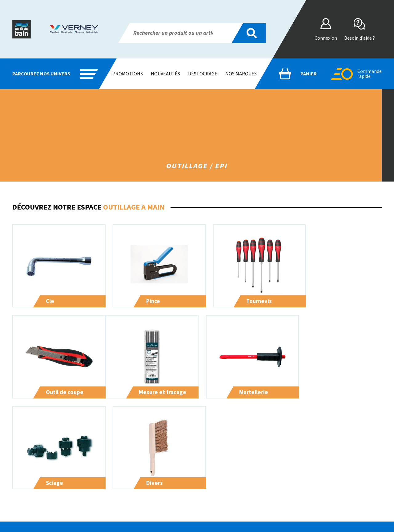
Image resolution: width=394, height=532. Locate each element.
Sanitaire (158, 483)
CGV (308, 476)
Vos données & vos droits (329, 483)
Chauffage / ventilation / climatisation (186, 491)
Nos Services (239, 483)
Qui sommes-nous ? (246, 476)
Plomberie (160, 476)
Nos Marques (239, 491)
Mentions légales (321, 491)
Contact (235, 498)
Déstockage (203, 74)
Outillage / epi (163, 513)
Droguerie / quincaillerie (173, 498)
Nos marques (241, 74)
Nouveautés (165, 74)
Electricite (159, 506)
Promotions (128, 74)
